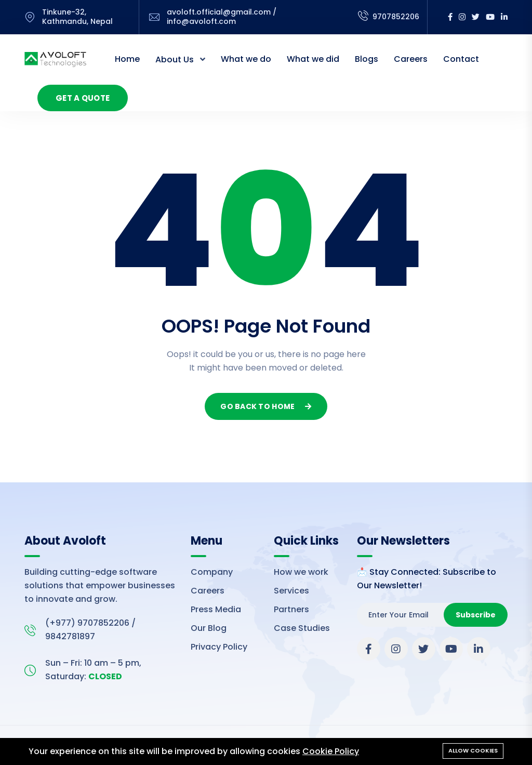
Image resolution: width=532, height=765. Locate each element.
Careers (411, 59)
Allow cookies (473, 750)
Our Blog (209, 628)
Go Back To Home (266, 406)
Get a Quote (83, 98)
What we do (246, 59)
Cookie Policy (331, 751)
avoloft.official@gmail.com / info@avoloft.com (222, 17)
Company (212, 572)
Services (291, 591)
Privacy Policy (219, 647)
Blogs (367, 59)
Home (127, 59)
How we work (301, 572)
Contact (461, 59)
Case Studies (302, 628)
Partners (291, 609)
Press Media (216, 609)
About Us (176, 60)
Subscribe (476, 615)
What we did (313, 59)
